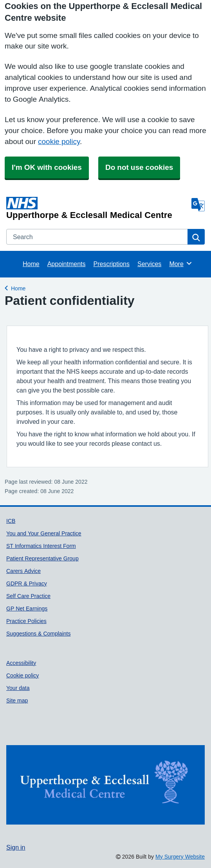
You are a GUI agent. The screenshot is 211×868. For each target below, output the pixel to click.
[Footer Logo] (105, 785)
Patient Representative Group (42, 558)
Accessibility (21, 663)
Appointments (67, 264)
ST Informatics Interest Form (41, 546)
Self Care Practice (28, 596)
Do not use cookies (139, 167)
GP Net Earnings (27, 609)
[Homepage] (97, 208)
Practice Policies (26, 621)
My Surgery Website (180, 857)
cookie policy (59, 141)
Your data (18, 688)
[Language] (198, 205)
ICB (11, 521)
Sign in (16, 847)
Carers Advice (23, 571)
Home (31, 264)
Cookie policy (23, 675)
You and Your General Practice (44, 533)
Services (149, 264)
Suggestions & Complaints (38, 634)
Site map (17, 701)
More (181, 263)
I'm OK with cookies (47, 167)
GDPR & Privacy (27, 583)
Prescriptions (112, 264)
